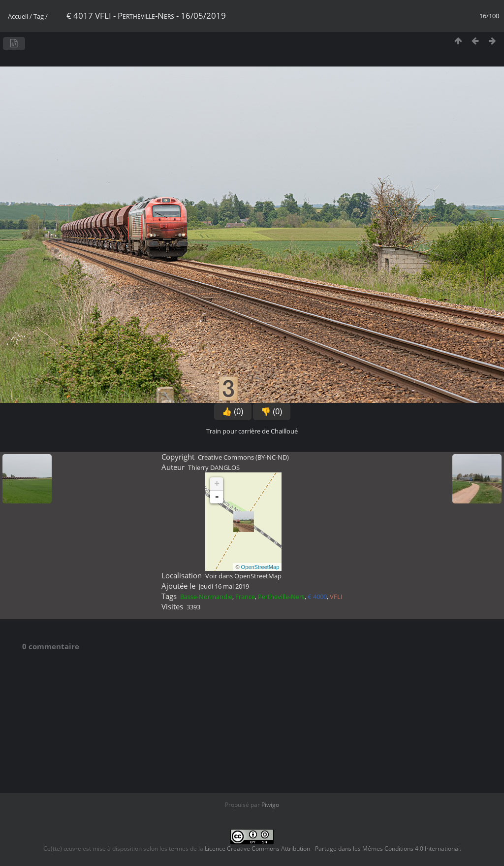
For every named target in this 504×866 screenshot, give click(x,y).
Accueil (18, 16)
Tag (39, 16)
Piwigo (270, 805)
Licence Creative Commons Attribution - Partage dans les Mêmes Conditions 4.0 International (332, 849)
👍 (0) (233, 412)
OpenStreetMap (260, 567)
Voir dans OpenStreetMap (243, 576)
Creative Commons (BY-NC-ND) (243, 457)
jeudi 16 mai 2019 (224, 586)
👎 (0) (272, 412)
